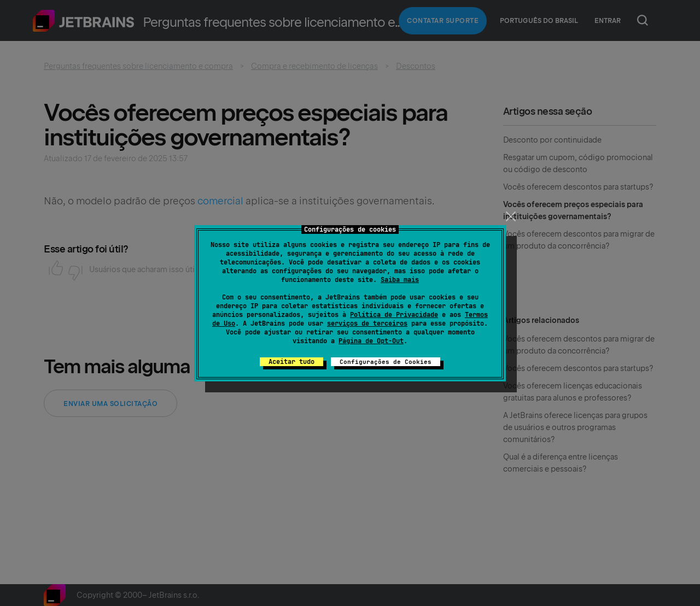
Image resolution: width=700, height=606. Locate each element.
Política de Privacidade (394, 315)
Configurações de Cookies (386, 362)
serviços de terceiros (367, 323)
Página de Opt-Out (371, 341)
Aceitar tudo (291, 362)
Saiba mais (400, 280)
